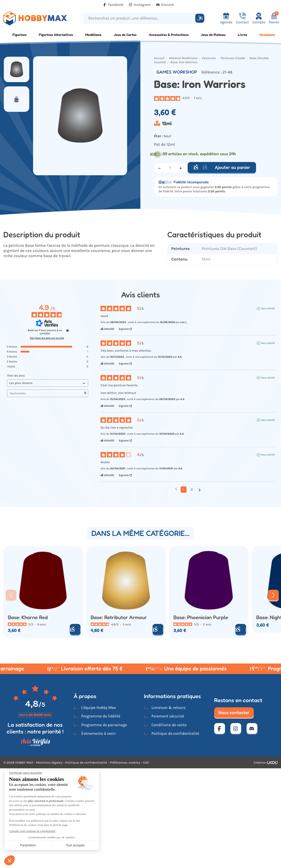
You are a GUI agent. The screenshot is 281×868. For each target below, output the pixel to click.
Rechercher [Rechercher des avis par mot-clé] (45, 393)
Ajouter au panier (222, 167)
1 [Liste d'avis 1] (184, 489)
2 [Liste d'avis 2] (192, 489)
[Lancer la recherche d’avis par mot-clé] (85, 393)
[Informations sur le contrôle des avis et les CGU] (67, 331)
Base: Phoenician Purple (201, 617)
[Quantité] (170, 168)
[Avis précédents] (176, 489)
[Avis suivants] (200, 490)
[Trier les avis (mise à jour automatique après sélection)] (48, 383)
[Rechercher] (200, 18)
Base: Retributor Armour (119, 617)
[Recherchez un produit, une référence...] (140, 18)
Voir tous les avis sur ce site (47, 338)
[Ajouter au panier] (75, 629)
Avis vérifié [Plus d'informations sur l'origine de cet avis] (268, 308)
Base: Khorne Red (28, 617)
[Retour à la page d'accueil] (35, 18)
